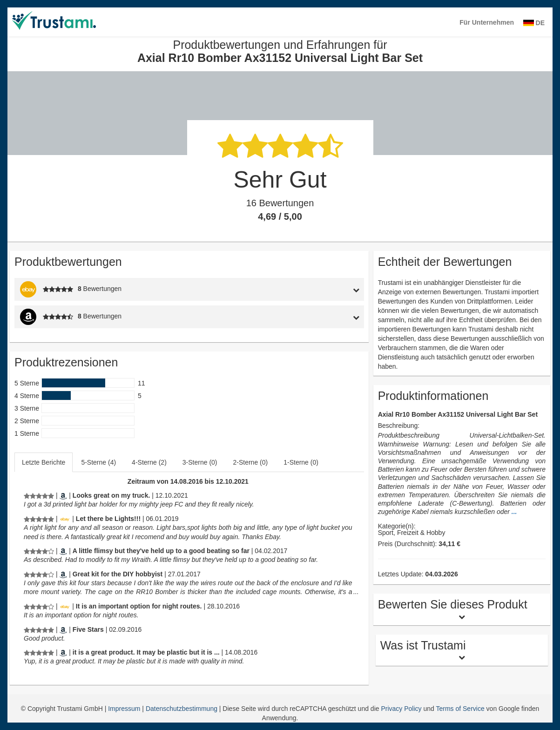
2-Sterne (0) (251, 462)
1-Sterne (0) (301, 462)
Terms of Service (460, 709)
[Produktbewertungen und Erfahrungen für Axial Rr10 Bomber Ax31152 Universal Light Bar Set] (39, 495)
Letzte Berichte (44, 462)
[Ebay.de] (65, 519)
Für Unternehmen (487, 22)
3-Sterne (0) (200, 462)
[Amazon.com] (63, 495)
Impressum (125, 709)
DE (534, 23)
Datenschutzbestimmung (182, 709)
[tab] (318, 289)
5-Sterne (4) (98, 462)
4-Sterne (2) (149, 462)
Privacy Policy (401, 709)
